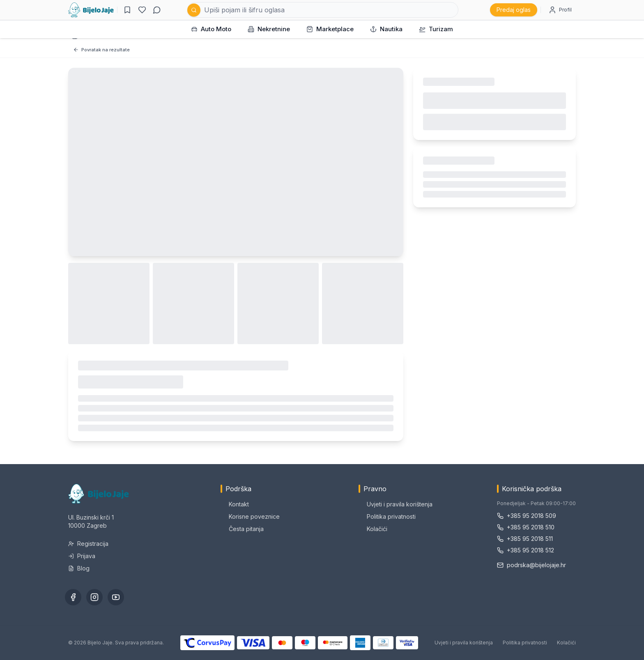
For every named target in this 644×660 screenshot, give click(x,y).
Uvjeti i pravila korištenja (396, 504)
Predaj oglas (514, 10)
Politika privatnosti (387, 516)
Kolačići (373, 529)
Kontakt (235, 504)
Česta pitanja (242, 529)
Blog (79, 568)
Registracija (88, 544)
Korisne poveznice (250, 516)
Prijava (82, 556)
